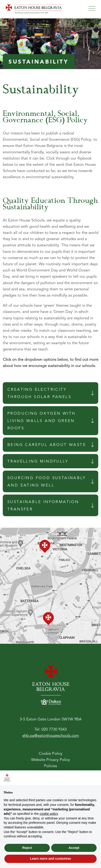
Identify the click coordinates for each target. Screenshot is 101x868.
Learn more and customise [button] (50, 859)
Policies (50, 766)
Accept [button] (74, 848)
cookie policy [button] (49, 814)
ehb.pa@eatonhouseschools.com (51, 736)
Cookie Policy (50, 754)
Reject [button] (27, 848)
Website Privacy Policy (50, 760)
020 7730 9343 (54, 730)
